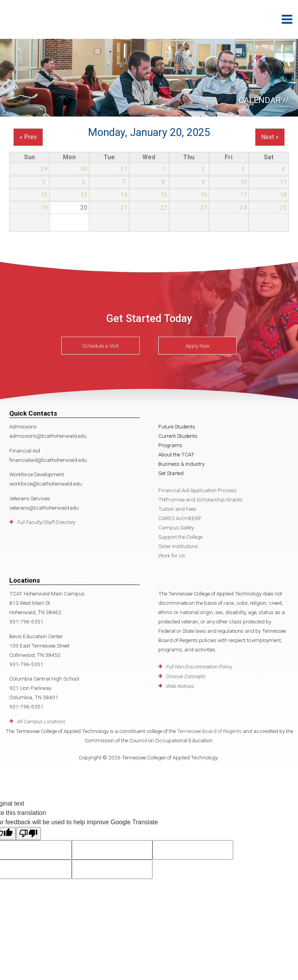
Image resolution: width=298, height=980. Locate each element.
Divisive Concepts (186, 676)
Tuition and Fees (177, 509)
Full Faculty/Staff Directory (46, 522)
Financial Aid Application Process (198, 490)
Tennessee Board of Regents (209, 731)
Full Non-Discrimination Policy (199, 667)
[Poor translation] (28, 834)
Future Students (177, 426)
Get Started (171, 473)
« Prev (28, 137)
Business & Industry (181, 464)
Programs (170, 445)
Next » (270, 137)
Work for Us (172, 555)
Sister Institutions (178, 546)
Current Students (178, 436)
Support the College (180, 537)
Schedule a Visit (100, 346)
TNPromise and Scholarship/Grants (200, 500)
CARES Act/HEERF (180, 518)
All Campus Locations (41, 721)
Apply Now (198, 346)
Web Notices (180, 686)
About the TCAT (176, 454)
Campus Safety (176, 527)
